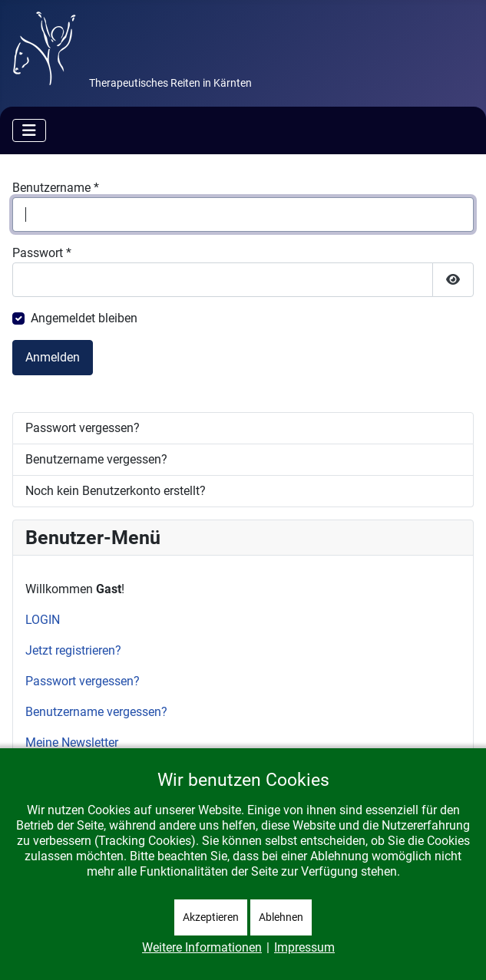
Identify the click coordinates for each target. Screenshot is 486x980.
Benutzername (56, 188)
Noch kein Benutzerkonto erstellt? (116, 491)
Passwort (42, 253)
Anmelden (53, 357)
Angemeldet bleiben (84, 318)
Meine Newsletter (72, 742)
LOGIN (43, 620)
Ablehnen (281, 917)
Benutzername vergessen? (96, 459)
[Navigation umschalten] (29, 130)
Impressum (304, 947)
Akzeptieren (211, 917)
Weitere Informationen (202, 947)
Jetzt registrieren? (73, 650)
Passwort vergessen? (83, 428)
